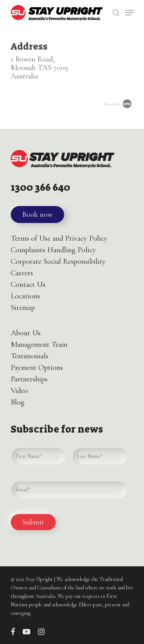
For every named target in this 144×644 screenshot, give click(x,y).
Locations (25, 296)
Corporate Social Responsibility (58, 261)
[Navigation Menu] (129, 13)
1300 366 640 (41, 187)
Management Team (39, 344)
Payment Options (37, 368)
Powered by (118, 104)
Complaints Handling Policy (53, 250)
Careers (22, 273)
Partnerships (29, 379)
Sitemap (23, 308)
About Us (26, 333)
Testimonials (30, 356)
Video (19, 391)
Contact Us (28, 285)
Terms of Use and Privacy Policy (59, 238)
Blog (18, 402)
